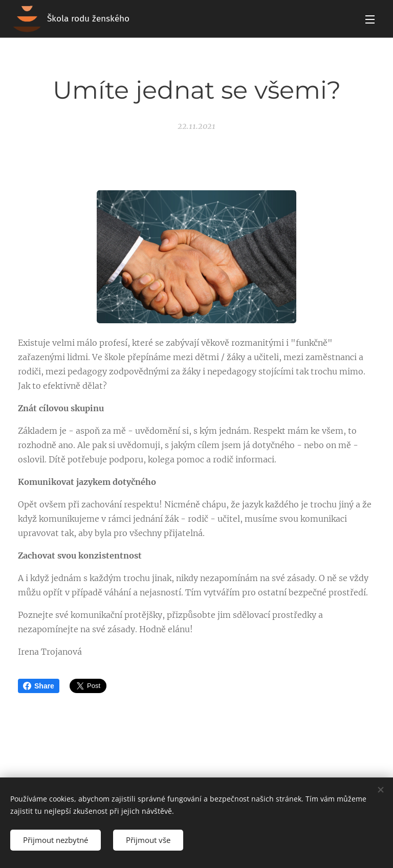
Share (39, 686)
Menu (370, 19)
